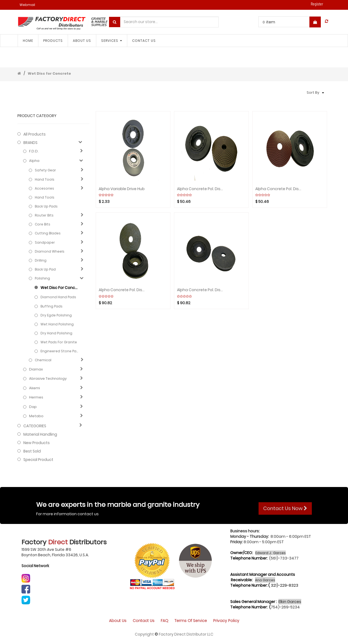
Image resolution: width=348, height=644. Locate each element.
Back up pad (45, 269)
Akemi (35, 388)
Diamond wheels (50, 251)
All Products (35, 134)
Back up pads (46, 206)
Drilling (41, 260)
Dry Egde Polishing (56, 315)
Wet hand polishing (57, 324)
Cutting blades (48, 233)
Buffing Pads (52, 306)
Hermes (36, 397)
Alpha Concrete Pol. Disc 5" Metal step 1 (201, 290)
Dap (33, 407)
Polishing (42, 278)
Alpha (34, 161)
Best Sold (32, 451)
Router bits (44, 215)
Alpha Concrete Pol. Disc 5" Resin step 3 (279, 189)
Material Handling (40, 434)
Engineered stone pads (60, 351)
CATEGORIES (35, 426)
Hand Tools (45, 179)
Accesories (44, 188)
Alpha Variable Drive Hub (122, 189)
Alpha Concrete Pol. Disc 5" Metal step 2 (123, 290)
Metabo (36, 416)
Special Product (38, 460)
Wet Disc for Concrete (49, 73)
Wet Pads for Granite (59, 342)
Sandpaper (45, 242)
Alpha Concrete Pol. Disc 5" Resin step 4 (201, 189)
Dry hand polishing (56, 333)
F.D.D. (34, 151)
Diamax (36, 369)
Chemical (43, 360)
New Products (37, 443)
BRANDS (30, 143)
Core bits (43, 224)
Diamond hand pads (58, 297)
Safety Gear (45, 170)
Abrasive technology (48, 379)
